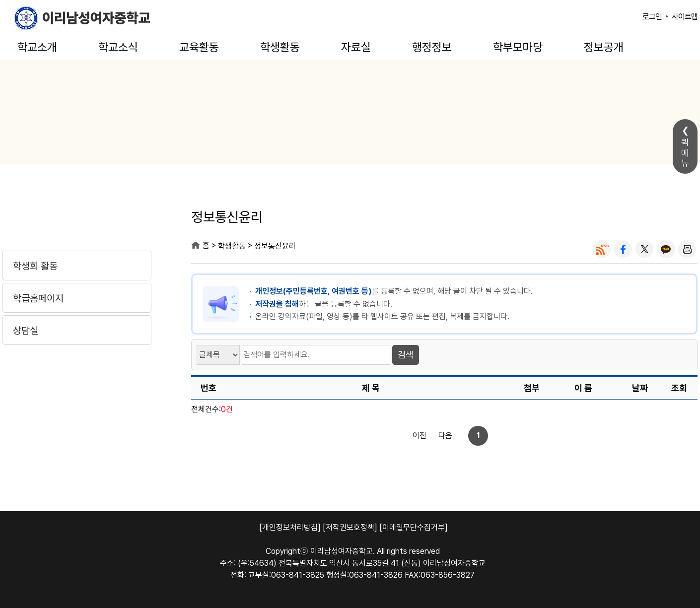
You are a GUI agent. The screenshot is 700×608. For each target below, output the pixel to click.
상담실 (26, 331)
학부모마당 (518, 47)
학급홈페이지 (38, 298)
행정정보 (432, 47)
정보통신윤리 (275, 246)
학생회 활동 (35, 266)
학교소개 (37, 47)
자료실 (356, 47)
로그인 (652, 17)
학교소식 (118, 47)
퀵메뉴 (685, 153)
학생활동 (280, 47)
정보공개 (604, 47)
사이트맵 (685, 17)
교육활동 (199, 47)
